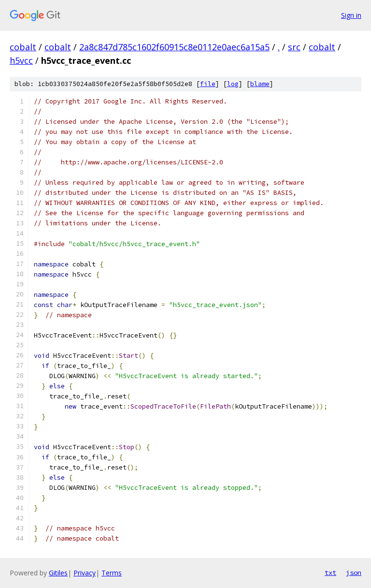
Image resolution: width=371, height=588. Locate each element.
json (354, 573)
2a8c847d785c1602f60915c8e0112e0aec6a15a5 (174, 47)
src (294, 47)
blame (260, 84)
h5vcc (21, 60)
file (208, 84)
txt (330, 573)
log (233, 84)
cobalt (23, 47)
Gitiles (58, 573)
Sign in (351, 15)
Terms (112, 573)
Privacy (85, 573)
